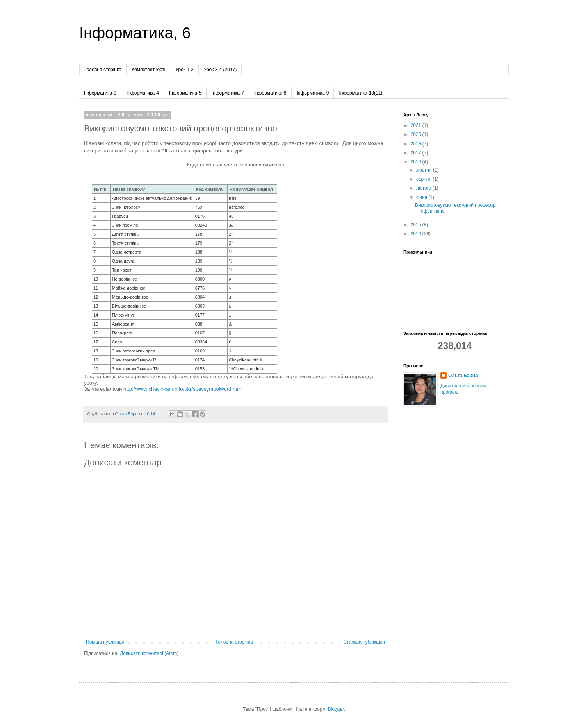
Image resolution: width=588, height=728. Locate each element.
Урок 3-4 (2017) (220, 70)
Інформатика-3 (100, 93)
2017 (417, 153)
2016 (417, 162)
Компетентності (148, 70)
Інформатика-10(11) (361, 93)
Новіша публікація (106, 642)
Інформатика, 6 (135, 33)
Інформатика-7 (228, 93)
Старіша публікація (364, 642)
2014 (417, 234)
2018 (417, 144)
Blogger (336, 709)
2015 (417, 225)
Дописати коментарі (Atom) (149, 653)
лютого (424, 188)
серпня (424, 179)
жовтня (425, 170)
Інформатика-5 (185, 93)
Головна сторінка (103, 70)
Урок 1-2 (184, 70)
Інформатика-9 (313, 93)
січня (422, 197)
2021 (417, 125)
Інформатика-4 (143, 93)
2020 (417, 134)
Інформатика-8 (270, 93)
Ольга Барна (463, 376)
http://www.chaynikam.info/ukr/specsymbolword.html (183, 389)
